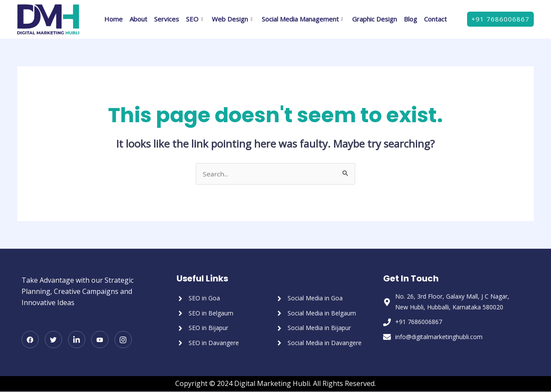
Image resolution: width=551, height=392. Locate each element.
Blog (410, 19)
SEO (195, 19)
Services (167, 19)
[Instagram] (123, 340)
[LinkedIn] (77, 340)
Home (113, 19)
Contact (435, 19)
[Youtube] (100, 340)
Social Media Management (303, 19)
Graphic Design (375, 19)
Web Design (233, 19)
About (138, 19)
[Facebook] (30, 340)
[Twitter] (53, 340)
